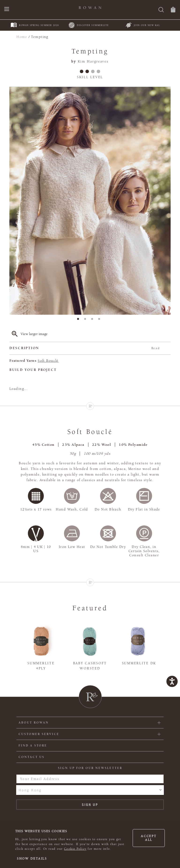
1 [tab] (79, 320)
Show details (32, 859)
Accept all (149, 838)
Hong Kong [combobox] (30, 790)
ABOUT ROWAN (34, 723)
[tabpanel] (90, 201)
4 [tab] (101, 320)
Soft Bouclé (48, 361)
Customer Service (39, 734)
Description (85, 348)
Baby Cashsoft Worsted (90, 666)
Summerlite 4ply (41, 666)
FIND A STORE (33, 746)
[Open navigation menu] (7, 9)
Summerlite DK (139, 663)
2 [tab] (86, 320)
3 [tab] (94, 320)
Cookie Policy (75, 849)
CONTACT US (32, 757)
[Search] (161, 10)
